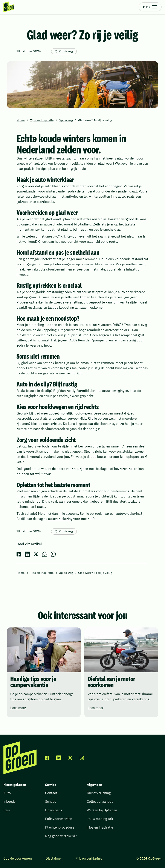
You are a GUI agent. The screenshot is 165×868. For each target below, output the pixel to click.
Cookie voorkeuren (18, 858)
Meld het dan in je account (58, 514)
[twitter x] (70, 758)
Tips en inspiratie (100, 827)
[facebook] (47, 758)
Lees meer (18, 708)
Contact (51, 793)
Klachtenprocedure (60, 827)
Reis (7, 810)
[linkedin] (59, 758)
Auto (7, 793)
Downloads (54, 810)
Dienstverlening (99, 793)
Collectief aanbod (100, 802)
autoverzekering (61, 519)
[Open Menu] (150, 7)
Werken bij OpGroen (102, 810)
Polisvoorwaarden (59, 819)
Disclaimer (54, 858)
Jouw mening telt (100, 819)
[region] (82, 673)
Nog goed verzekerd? (61, 836)
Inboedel (10, 802)
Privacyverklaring (89, 858)
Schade (51, 802)
